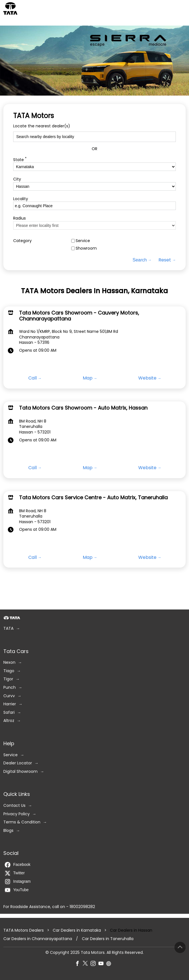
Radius (19, 218)
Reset (165, 260)
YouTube (17, 890)
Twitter (15, 873)
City (17, 179)
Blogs (8, 830)
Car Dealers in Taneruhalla (108, 939)
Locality (21, 199)
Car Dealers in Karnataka (77, 930)
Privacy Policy (17, 814)
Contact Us (14, 805)
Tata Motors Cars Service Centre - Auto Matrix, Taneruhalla (93, 497)
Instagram (18, 881)
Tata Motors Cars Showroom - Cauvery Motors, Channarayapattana (79, 316)
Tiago (9, 671)
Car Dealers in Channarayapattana (38, 939)
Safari (9, 712)
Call (33, 378)
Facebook (18, 864)
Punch (10, 687)
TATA (8, 628)
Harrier (10, 704)
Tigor (8, 679)
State (20, 159)
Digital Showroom (20, 771)
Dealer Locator (18, 763)
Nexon (9, 662)
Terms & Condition (22, 822)
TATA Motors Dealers (24, 930)
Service (83, 241)
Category (22, 241)
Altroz (9, 721)
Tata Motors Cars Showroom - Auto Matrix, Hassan (83, 408)
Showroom (86, 248)
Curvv (9, 696)
